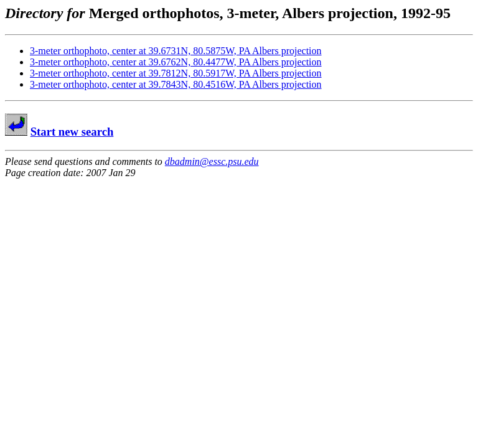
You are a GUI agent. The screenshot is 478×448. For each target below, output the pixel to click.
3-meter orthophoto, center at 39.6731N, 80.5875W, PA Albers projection (176, 51)
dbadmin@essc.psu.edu (212, 161)
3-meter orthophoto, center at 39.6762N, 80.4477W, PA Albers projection (176, 62)
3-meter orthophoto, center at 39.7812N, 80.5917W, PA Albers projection (176, 73)
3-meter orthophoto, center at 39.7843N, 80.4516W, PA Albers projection (176, 84)
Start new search (72, 132)
